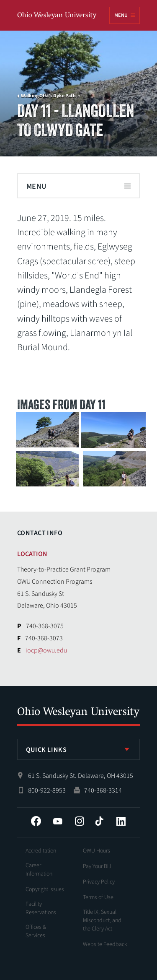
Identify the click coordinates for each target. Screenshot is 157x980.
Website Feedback (105, 944)
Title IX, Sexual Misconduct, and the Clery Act (102, 920)
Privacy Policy (99, 882)
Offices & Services (36, 931)
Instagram (80, 821)
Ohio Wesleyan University (57, 16)
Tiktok (99, 821)
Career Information (39, 870)
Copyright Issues (45, 889)
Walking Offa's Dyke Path (48, 96)
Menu (121, 15)
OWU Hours (97, 851)
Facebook (36, 821)
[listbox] (79, 749)
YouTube (58, 821)
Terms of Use (98, 897)
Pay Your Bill (97, 866)
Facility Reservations (41, 908)
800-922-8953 (47, 790)
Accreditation (41, 851)
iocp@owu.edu (46, 650)
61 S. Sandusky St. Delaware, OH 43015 (81, 776)
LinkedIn (121, 821)
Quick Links (46, 750)
